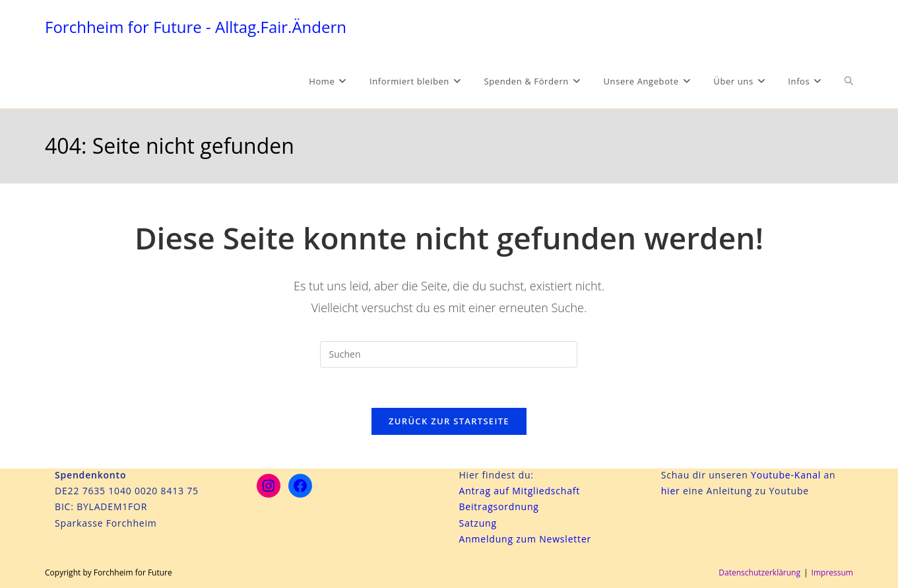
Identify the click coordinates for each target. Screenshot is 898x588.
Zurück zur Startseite (449, 421)
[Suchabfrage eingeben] (449, 354)
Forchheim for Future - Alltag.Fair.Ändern (196, 27)
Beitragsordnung (498, 506)
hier (672, 491)
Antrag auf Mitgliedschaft (519, 491)
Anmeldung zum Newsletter (525, 539)
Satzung (477, 523)
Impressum (832, 572)
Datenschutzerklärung (759, 572)
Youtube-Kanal (786, 475)
